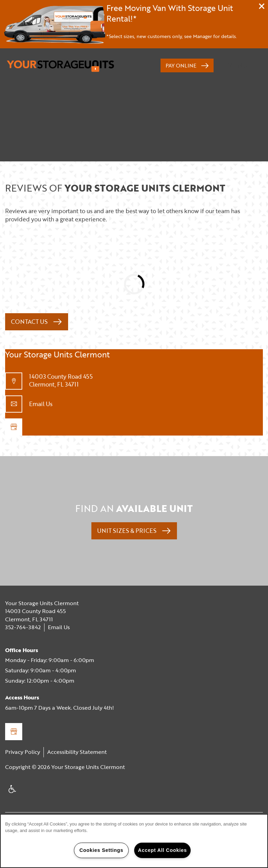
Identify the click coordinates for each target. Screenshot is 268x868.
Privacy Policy (23, 752)
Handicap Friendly (13, 792)
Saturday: (17, 670)
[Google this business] (14, 427)
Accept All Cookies (162, 850)
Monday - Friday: (26, 660)
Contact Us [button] (30, 322)
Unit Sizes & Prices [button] (127, 531)
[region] (134, 841)
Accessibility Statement (77, 752)
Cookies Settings (101, 850)
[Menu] (241, 65)
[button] (262, 6)
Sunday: (15, 681)
